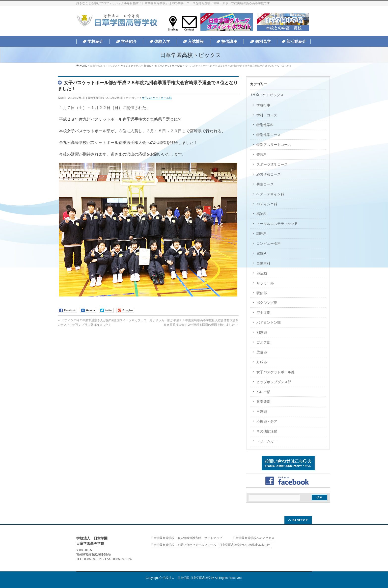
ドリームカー (267, 441)
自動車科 (263, 263)
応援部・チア (267, 421)
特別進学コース (269, 135)
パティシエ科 (267, 204)
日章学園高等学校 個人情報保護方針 (176, 538)
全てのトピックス (270, 95)
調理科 (262, 234)
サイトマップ (213, 538)
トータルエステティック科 (277, 224)
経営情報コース (269, 174)
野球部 (262, 362)
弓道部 (262, 411)
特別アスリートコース (274, 145)
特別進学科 (265, 125)
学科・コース (267, 115)
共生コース (265, 184)
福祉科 (262, 214)
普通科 (262, 155)
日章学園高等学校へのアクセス (253, 538)
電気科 (262, 253)
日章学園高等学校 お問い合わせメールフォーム (183, 545)
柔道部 (262, 352)
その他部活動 (267, 431)
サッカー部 (265, 283)
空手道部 (263, 313)
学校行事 (263, 105)
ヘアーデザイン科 (270, 194)
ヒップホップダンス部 (274, 382)
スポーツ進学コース (272, 164)
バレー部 (263, 392)
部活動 (262, 273)
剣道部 (262, 332)
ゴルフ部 (263, 342)
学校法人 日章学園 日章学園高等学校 (188, 578)
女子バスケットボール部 (157, 98)
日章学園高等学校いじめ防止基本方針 (245, 545)
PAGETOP (300, 520)
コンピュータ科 (269, 243)
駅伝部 (262, 293)
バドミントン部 (269, 322)
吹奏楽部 (263, 401)
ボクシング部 (267, 303)
